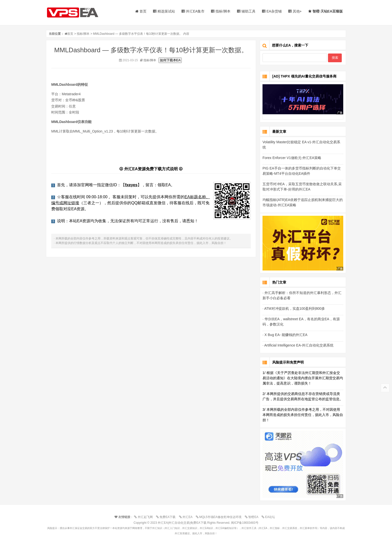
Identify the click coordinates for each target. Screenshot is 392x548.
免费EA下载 (167, 517)
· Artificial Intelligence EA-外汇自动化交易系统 (298, 345)
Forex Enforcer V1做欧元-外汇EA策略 (292, 158)
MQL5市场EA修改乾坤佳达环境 (220, 517)
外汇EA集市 (193, 11)
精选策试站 (164, 11)
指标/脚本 (221, 11)
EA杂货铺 (272, 11)
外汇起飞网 (144, 517)
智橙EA (253, 517)
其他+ (295, 11)
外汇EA (187, 517)
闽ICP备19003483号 (245, 523)
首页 (141, 11)
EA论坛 (269, 517)
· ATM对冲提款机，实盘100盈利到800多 (294, 308)
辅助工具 (246, 11)
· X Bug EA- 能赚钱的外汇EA (285, 335)
